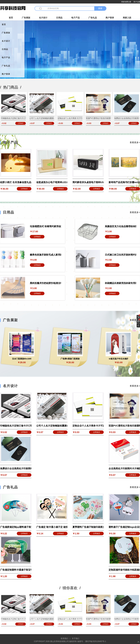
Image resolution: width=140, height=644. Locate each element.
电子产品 (75, 18)
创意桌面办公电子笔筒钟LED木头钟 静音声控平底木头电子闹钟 (52, 182)
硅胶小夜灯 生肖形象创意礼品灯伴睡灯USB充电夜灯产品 (16, 182)
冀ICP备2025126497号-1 (95, 641)
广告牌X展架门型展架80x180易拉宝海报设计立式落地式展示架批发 (70, 359)
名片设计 (43, 18)
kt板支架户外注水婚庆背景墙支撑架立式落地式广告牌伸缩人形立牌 (118, 359)
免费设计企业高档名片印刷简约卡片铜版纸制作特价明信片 (16, 468)
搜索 (100, 8)
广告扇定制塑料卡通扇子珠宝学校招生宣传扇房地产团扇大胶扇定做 (16, 570)
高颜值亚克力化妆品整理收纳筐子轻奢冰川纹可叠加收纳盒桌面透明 (121, 226)
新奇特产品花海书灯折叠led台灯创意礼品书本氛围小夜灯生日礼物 (124, 182)
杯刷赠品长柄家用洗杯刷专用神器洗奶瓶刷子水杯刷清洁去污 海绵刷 (121, 283)
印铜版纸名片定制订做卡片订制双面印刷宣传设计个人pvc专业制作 (16, 426)
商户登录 (110, 18)
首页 (11, 18)
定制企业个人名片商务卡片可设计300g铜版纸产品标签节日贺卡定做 (88, 426)
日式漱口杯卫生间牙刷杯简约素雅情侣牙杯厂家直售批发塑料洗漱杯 (121, 255)
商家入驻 (127, 18)
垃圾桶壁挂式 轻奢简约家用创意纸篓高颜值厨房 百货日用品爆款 (45, 226)
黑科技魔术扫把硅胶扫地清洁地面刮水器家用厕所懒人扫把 (45, 283)
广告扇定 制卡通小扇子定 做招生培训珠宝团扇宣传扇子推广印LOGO (52, 527)
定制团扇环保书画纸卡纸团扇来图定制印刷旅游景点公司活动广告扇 (124, 570)
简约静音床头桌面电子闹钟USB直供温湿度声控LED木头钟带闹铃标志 (88, 182)
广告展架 (26, 18)
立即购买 (21, 123)
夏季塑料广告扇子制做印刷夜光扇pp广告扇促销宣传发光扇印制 (88, 527)
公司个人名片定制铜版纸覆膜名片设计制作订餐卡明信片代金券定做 (52, 426)
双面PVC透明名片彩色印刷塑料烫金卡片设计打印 (107, 118)
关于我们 (75, 638)
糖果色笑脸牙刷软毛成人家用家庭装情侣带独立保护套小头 (45, 255)
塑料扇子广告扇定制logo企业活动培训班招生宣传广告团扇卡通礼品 (124, 527)
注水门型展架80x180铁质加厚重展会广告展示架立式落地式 (22, 359)
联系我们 (65, 638)
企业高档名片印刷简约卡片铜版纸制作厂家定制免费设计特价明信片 (124, 468)
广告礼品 (93, 18)
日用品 (59, 18)
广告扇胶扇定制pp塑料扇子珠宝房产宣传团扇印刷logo (16, 527)
